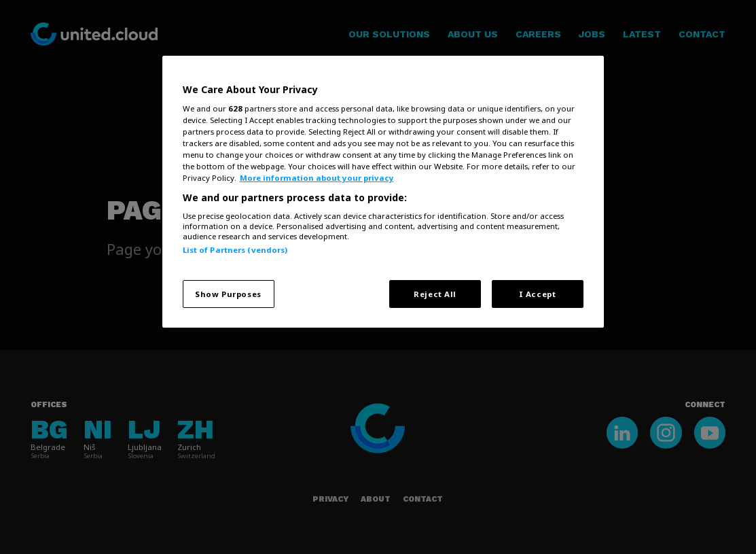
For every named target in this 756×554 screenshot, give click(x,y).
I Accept (538, 294)
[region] (383, 192)
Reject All (435, 294)
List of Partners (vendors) (235, 250)
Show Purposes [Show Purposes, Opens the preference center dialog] (228, 294)
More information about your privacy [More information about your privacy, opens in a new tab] (317, 178)
